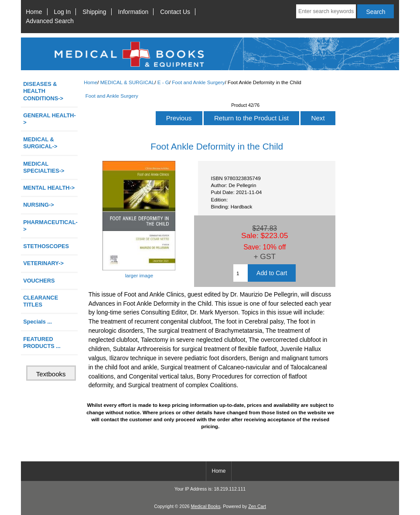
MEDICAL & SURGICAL (128, 82)
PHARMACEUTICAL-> (50, 226)
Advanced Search (50, 21)
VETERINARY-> (43, 263)
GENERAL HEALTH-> (50, 119)
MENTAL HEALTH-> (49, 188)
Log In (63, 12)
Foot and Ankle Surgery (198, 82)
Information (133, 12)
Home (34, 12)
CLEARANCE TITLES (41, 301)
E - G (163, 82)
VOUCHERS (39, 281)
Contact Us (175, 12)
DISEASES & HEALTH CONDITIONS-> (43, 91)
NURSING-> (39, 205)
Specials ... (38, 322)
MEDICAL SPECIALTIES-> (44, 167)
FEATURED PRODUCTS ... (42, 343)
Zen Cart (257, 506)
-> (40, 143)
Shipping (94, 12)
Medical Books (205, 506)
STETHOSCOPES (46, 246)
